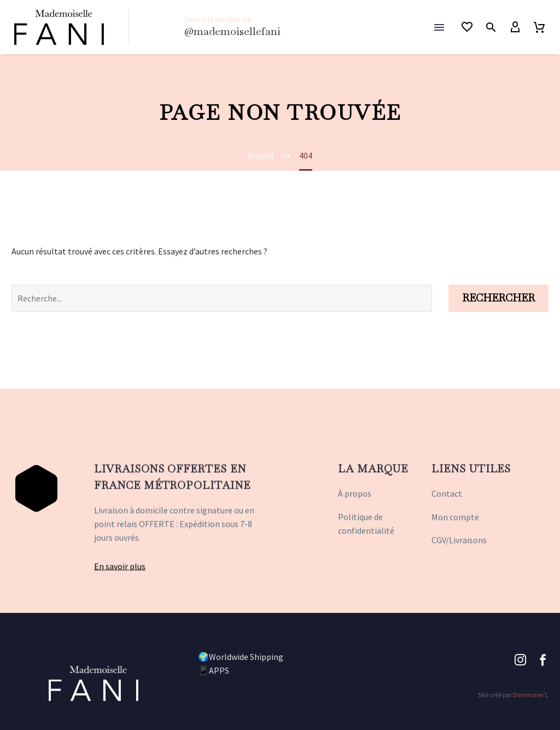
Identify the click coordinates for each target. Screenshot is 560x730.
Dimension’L (531, 695)
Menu (439, 27)
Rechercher (498, 298)
